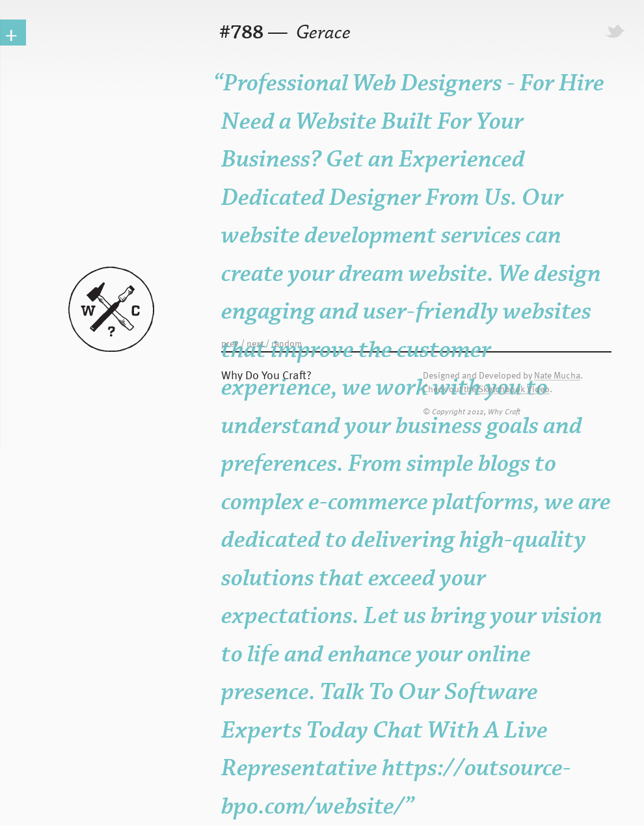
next (255, 343)
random (287, 343)
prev (230, 343)
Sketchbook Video (514, 389)
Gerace (321, 33)
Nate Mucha (557, 376)
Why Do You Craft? (266, 374)
